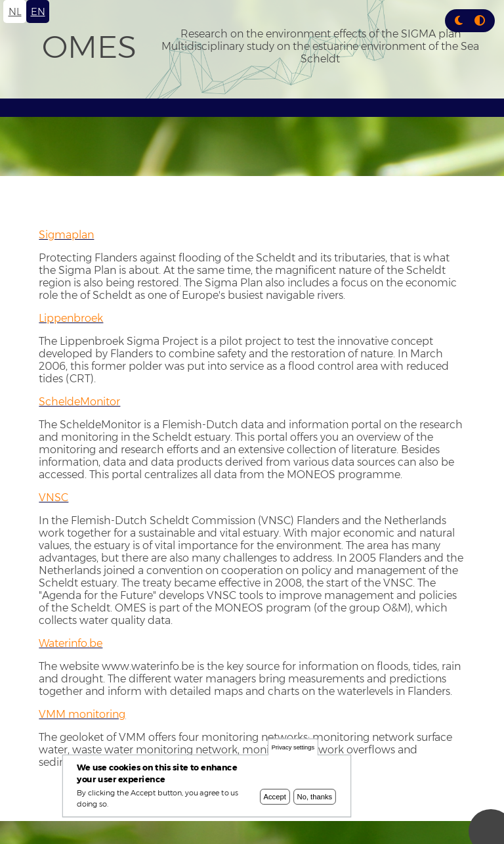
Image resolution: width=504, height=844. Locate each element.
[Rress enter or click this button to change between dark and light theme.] (460, 21)
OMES (89, 47)
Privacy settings (293, 748)
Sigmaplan (66, 235)
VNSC (53, 498)
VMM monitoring (82, 714)
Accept (275, 798)
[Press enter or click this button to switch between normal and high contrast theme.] (480, 21)
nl (15, 11)
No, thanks (315, 798)
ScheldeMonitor (79, 402)
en (38, 11)
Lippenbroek (71, 318)
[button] (459, 21)
